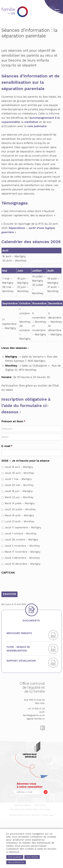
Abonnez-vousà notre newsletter (30, 785)
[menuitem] (23, 805)
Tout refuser (37, 855)
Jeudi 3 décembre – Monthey (22, 558)
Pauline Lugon (48, 815)
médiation (32, 122)
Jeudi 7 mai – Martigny (18, 479)
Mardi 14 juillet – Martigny (20, 503)
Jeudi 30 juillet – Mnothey (20, 509)
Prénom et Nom (13, 421)
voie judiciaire (37, 126)
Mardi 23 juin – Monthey (19, 497)
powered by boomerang (20, 815)
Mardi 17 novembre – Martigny (23, 552)
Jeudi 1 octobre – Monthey (21, 533)
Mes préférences (18, 862)
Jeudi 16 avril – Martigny (19, 467)
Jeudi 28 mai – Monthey (19, 485)
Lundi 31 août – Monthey (19, 521)
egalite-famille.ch (36, 719)
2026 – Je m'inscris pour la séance (25, 461)
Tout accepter (17, 855)
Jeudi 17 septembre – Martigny (23, 527)
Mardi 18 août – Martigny (19, 515)
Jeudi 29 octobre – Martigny (21, 540)
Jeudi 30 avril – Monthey (19, 473)
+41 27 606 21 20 (36, 709)
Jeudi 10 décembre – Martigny (23, 564)
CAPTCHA (8, 573)
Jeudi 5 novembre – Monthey (22, 546)
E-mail (7, 446)
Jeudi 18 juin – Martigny (19, 491)
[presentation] (23, 581)
